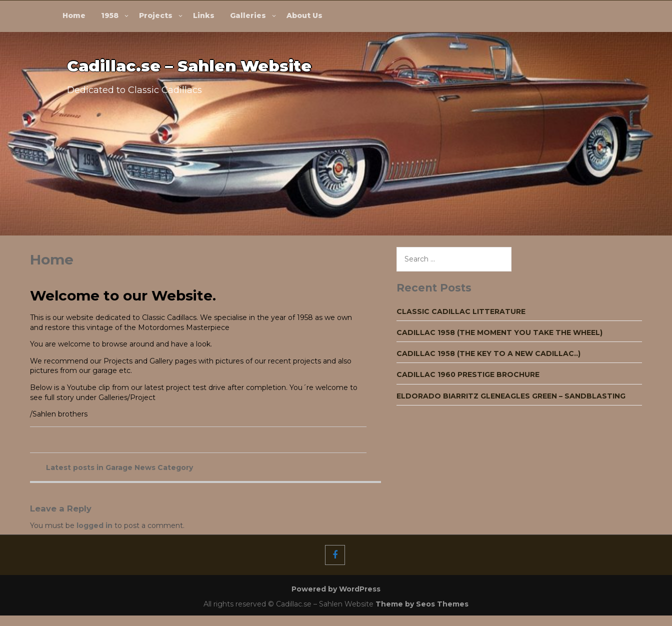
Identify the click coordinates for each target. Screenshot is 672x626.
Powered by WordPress (336, 589)
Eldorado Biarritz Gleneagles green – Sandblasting (511, 396)
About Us (304, 15)
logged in (94, 525)
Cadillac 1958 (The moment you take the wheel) (499, 332)
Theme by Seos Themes (422, 604)
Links (204, 15)
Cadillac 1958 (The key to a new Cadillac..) (488, 353)
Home (74, 15)
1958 (110, 15)
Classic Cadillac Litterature (461, 311)
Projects (156, 15)
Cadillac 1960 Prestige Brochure (468, 374)
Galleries (248, 15)
